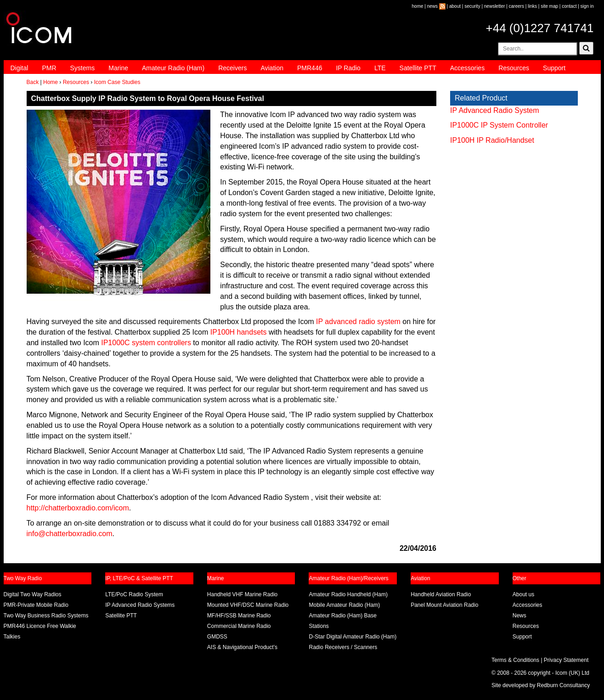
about (455, 6)
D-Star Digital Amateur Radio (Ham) (353, 637)
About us (523, 594)
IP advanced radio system (358, 322)
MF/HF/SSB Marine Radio (239, 616)
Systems (83, 68)
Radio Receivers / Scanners (343, 647)
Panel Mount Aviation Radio (444, 605)
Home (51, 82)
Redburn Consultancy (563, 685)
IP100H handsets (239, 332)
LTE (380, 68)
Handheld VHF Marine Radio (242, 594)
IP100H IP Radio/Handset (492, 140)
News (519, 616)
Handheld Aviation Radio (441, 594)
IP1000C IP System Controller (499, 125)
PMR (49, 68)
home (418, 6)
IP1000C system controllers (146, 343)
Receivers (232, 68)
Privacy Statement (566, 660)
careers (517, 6)
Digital (20, 68)
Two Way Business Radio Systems (46, 616)
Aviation (272, 68)
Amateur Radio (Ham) (173, 68)
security (472, 6)
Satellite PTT (418, 68)
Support (554, 68)
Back (33, 82)
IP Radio (348, 68)
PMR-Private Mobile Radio (36, 605)
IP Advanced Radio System (495, 110)
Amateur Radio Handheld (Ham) (348, 594)
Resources (514, 68)
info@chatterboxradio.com (70, 534)
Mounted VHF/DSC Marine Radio (248, 605)
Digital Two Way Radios (33, 594)
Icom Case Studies (117, 82)
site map (549, 6)
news (432, 6)
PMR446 (310, 68)
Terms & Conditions (515, 660)
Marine (118, 68)
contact (569, 6)
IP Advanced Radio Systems (140, 605)
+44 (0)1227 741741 (540, 28)
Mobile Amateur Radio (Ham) (344, 605)
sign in (587, 6)
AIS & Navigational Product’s (242, 647)
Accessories (467, 68)
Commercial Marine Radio (239, 626)
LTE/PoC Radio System (134, 594)
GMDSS (217, 637)
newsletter (495, 6)
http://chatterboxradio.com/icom (78, 508)
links (532, 6)
